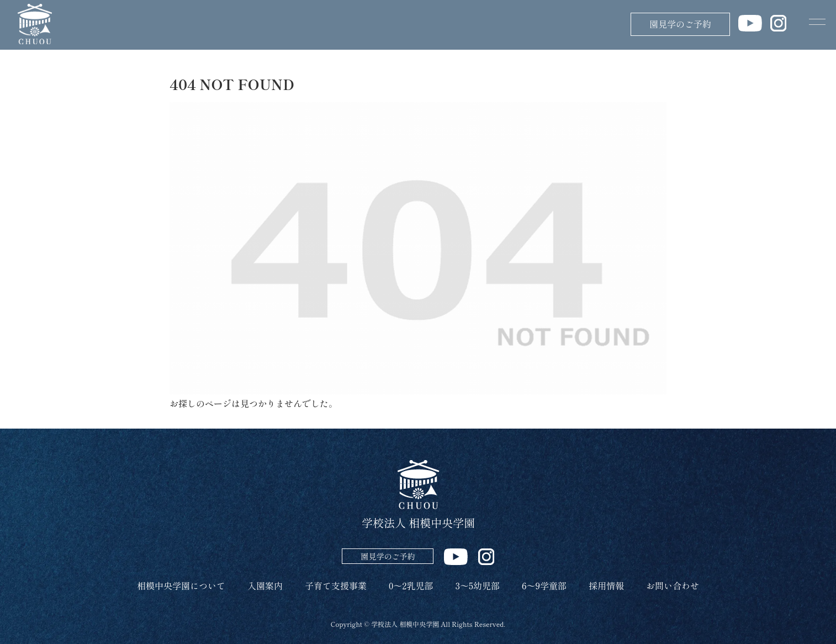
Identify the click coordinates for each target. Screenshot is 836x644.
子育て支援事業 (336, 585)
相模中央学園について (181, 585)
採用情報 (606, 585)
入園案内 (265, 585)
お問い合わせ (673, 585)
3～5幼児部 (478, 585)
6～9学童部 (544, 585)
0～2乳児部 (411, 585)
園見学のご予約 (680, 24)
